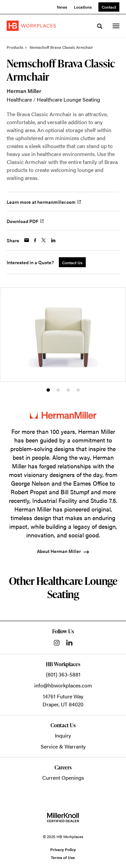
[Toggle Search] (100, 26)
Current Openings (63, 778)
